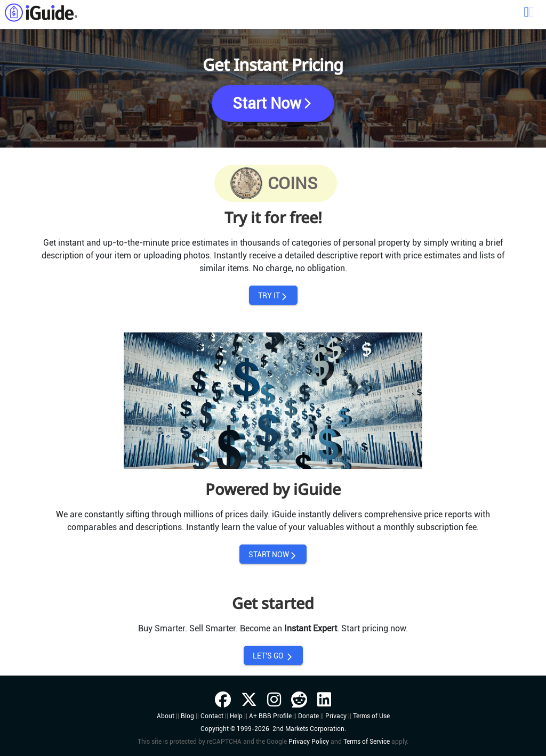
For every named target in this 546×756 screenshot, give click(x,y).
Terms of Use (371, 716)
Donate (308, 716)
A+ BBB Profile (270, 716)
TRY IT (273, 296)
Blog (187, 716)
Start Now (273, 103)
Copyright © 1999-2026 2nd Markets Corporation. (273, 729)
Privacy (336, 716)
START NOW (273, 555)
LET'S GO (273, 656)
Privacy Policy (309, 742)
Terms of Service (367, 742)
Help (236, 716)
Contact (212, 716)
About (166, 716)
